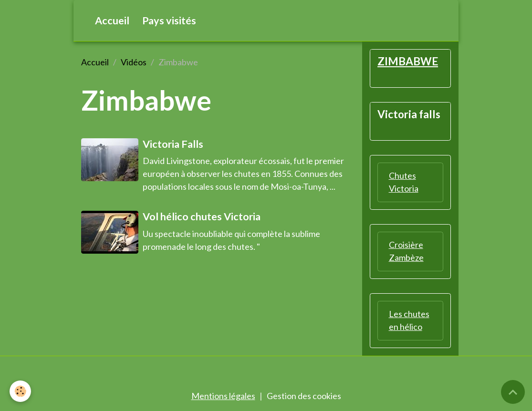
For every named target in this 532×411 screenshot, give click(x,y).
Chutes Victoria (404, 182)
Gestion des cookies (304, 396)
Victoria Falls (173, 144)
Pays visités (169, 21)
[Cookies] (20, 391)
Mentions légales (223, 396)
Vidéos (134, 62)
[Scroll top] (513, 392)
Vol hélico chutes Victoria (202, 216)
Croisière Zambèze (406, 251)
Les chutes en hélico (409, 320)
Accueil (112, 21)
